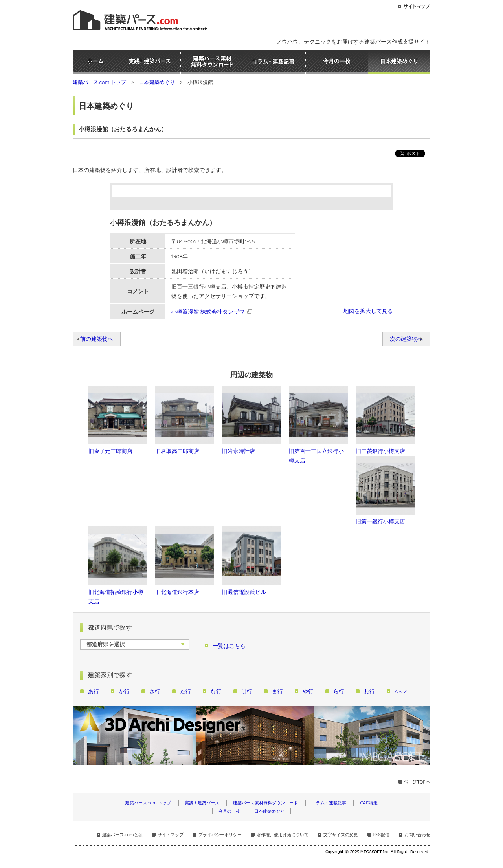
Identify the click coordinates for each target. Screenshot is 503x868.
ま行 (277, 691)
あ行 (94, 691)
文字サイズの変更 (341, 835)
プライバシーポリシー (220, 835)
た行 (185, 691)
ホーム (95, 62)
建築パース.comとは (122, 835)
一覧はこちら (229, 646)
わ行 (369, 691)
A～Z (401, 691)
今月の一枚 (337, 62)
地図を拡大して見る (368, 311)
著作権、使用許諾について (283, 835)
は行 (247, 691)
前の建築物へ (97, 339)
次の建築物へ (406, 339)
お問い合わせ (417, 835)
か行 (124, 691)
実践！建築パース (149, 62)
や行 (308, 691)
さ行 (155, 691)
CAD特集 (369, 803)
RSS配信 (381, 835)
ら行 (339, 691)
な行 (216, 691)
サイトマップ (171, 835)
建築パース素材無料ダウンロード (212, 62)
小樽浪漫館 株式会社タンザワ (208, 312)
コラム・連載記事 (274, 62)
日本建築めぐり (399, 62)
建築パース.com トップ (99, 82)
